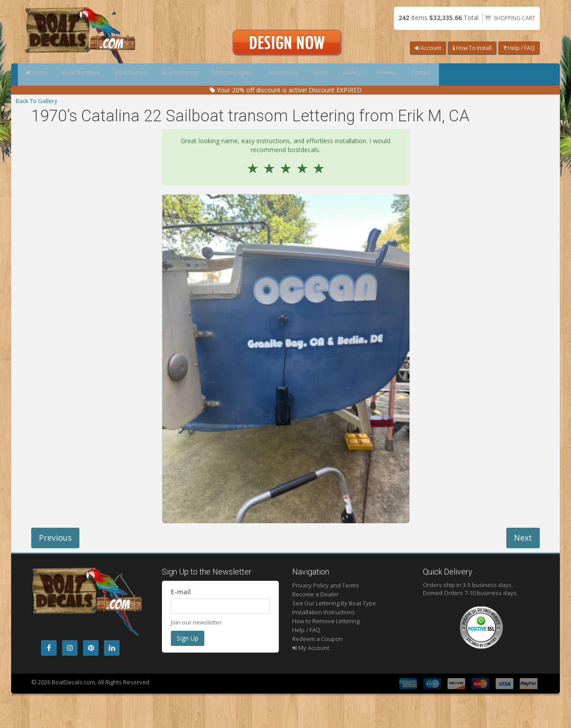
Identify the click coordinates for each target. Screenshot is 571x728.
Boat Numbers (96, 74)
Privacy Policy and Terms (326, 585)
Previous (55, 538)
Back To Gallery (37, 101)
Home (41, 74)
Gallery (431, 74)
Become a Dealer (315, 594)
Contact (522, 74)
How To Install (472, 48)
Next (523, 538)
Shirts (389, 74)
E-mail (181, 592)
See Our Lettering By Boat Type (334, 603)
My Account (311, 648)
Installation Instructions (324, 612)
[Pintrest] (91, 648)
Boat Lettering (215, 74)
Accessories (341, 74)
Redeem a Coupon (317, 639)
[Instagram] (70, 648)
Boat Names (156, 74)
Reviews (476, 74)
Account (428, 48)
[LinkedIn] (112, 648)
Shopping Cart (515, 18)
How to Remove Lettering (326, 621)
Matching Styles (279, 74)
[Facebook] (49, 648)
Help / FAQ (519, 48)
